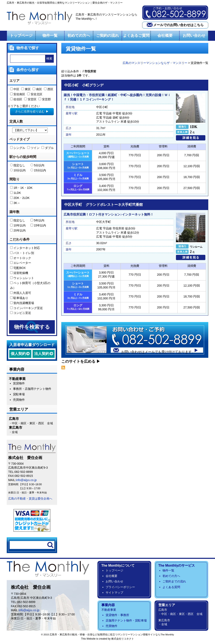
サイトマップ (114, 594)
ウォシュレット (22, 279)
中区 (15, 90)
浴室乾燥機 (19, 274)
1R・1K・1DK (21, 189)
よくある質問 (171, 588)
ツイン (33, 149)
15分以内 (38, 171)
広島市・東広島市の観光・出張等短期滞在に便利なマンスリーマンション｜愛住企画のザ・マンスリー (65, 3)
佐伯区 (16, 100)
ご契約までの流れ (174, 582)
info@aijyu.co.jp (26, 481)
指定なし (18, 166)
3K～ (15, 204)
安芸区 (30, 100)
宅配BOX (18, 269)
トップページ (21, 37)
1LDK (16, 194)
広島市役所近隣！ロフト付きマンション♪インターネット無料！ (109, 215)
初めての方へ (79, 37)
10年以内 (18, 226)
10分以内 (18, 171)
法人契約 (42, 355)
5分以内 (37, 166)
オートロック (21, 259)
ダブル (48, 149)
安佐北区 (35, 95)
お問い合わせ (194, 37)
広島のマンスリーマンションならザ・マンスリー (155, 64)
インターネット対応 (25, 249)
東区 (26, 90)
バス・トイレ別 (22, 254)
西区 (49, 90)
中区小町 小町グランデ (84, 86)
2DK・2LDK (20, 199)
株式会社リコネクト (123, 640)
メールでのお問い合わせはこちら (178, 25)
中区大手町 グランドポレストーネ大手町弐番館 (104, 206)
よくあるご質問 (136, 37)
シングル (18, 149)
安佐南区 (18, 95)
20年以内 (18, 231)
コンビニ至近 (21, 314)
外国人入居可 (21, 294)
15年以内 (38, 226)
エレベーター (21, 264)
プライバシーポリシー (120, 588)
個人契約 (18, 355)
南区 (37, 90)
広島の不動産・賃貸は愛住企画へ (30, 500)
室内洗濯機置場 (22, 304)
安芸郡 (45, 100)
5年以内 (37, 221)
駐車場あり (19, 299)
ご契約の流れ (107, 37)
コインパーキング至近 (27, 309)
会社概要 (165, 37)
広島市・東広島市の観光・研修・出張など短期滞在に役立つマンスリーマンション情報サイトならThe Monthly (112, 635)
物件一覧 (50, 37)
